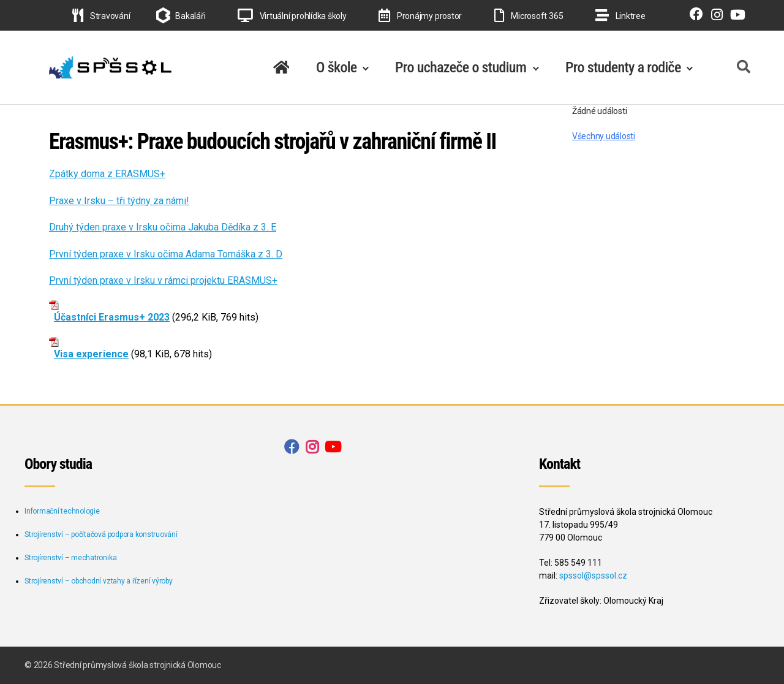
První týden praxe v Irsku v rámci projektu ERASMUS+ (163, 280)
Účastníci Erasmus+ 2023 (112, 317)
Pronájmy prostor (420, 16)
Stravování (101, 16)
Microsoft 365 (529, 16)
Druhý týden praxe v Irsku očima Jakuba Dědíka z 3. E (163, 227)
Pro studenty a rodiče (623, 67)
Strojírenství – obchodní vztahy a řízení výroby (99, 581)
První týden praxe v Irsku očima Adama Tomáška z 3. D (166, 254)
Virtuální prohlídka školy (292, 16)
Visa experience (91, 354)
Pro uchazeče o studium (461, 67)
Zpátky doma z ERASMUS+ (107, 174)
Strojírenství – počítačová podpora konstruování (101, 534)
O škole (337, 67)
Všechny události (604, 136)
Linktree (620, 16)
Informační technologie (62, 511)
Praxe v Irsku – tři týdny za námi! (119, 201)
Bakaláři (190, 16)
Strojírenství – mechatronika (70, 558)
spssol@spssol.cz (593, 576)
